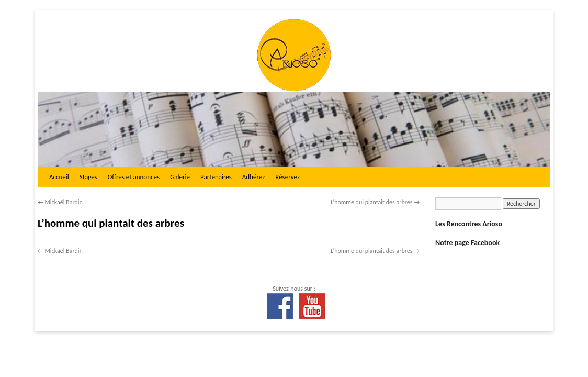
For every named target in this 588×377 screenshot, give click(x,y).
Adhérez (254, 177)
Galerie (180, 177)
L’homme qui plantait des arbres (375, 202)
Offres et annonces (134, 177)
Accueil (59, 177)
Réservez (287, 177)
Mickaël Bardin (60, 202)
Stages (88, 177)
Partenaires (216, 177)
